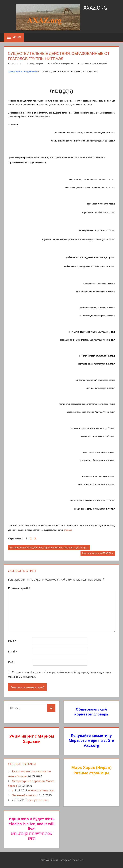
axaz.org (95, 7)
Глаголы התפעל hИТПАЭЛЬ (97, 554)
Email (13, 651)
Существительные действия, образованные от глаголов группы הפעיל (50, 548)
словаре (68, 530)
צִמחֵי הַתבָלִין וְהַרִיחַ (38, 800)
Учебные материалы (62, 63)
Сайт (11, 662)
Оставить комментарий (94, 63)
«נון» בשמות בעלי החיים (33, 790)
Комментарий (19, 588)
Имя (12, 641)
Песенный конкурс (24, 795)
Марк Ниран (37, 63)
